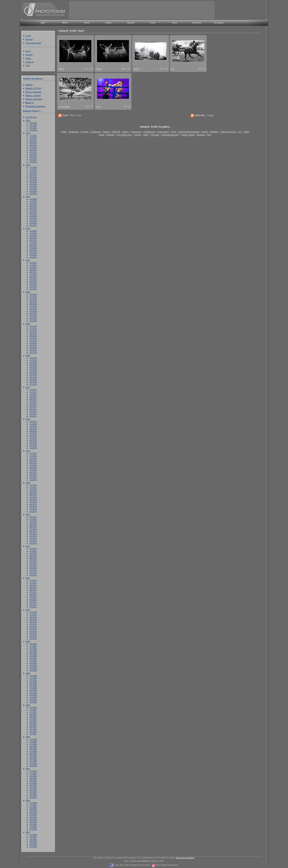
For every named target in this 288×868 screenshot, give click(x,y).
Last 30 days (31, 117)
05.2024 (33, 184)
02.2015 (33, 477)
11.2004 (33, 805)
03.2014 (33, 506)
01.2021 (33, 289)
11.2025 (33, 138)
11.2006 (33, 741)
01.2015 (33, 479)
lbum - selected (33, 95)
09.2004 (33, 810)
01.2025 (33, 162)
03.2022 (33, 252)
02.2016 (33, 445)
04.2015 (33, 472)
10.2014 (33, 490)
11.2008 (33, 678)
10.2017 (33, 394)
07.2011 (33, 592)
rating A (109, 23)
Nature (106, 132)
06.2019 (33, 340)
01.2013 (33, 543)
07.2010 (33, 624)
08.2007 (33, 717)
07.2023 (33, 211)
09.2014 (33, 492)
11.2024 (33, 169)
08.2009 (33, 653)
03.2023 (33, 220)
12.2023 (33, 199)
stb (172, 69)
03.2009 (33, 665)
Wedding (214, 132)
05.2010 (33, 629)
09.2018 (33, 365)
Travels (138, 135)
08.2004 (33, 812)
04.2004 (33, 822)
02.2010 (33, 636)
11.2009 (33, 646)
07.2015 (33, 465)
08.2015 (33, 463)
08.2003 (33, 844)
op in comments (33, 92)
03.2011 (33, 602)
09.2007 (33, 715)
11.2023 (33, 201)
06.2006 (33, 753)
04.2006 (33, 758)
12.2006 (33, 739)
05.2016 (33, 438)
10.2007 (33, 712)
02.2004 (33, 827)
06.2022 (33, 245)
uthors (29, 85)
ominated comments (35, 106)
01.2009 (33, 670)
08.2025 (33, 145)
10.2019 (33, 331)
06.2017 (33, 404)
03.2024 (33, 189)
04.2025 (33, 154)
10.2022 (33, 235)
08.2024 (33, 177)
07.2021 (33, 274)
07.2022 (33, 243)
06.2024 (33, 181)
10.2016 (33, 426)
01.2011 (33, 607)
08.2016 (33, 431)
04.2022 (33, 250)
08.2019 (33, 336)
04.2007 (33, 726)
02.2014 (33, 509)
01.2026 (33, 130)
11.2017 (33, 392)
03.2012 (33, 570)
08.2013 (33, 526)
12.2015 (33, 453)
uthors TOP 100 (33, 88)
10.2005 (33, 776)
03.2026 (33, 125)
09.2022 (33, 238)
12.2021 (33, 262)
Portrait (85, 132)
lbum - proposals (34, 99)
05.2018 (33, 375)
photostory (197, 23)
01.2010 (33, 638)
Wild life (116, 132)
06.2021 (33, 277)
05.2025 (33, 152)
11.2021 (33, 265)
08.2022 (33, 240)
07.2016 (33, 433)
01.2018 (33, 384)
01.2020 (33, 321)
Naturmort (136, 132)
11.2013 (33, 519)
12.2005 (33, 771)
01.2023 (33, 225)
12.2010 (33, 612)
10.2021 (33, 267)
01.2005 (33, 797)
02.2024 (33, 191)
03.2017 (33, 411)
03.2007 (33, 729)
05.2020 (33, 311)
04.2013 (33, 536)
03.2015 (33, 475)
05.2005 (33, 788)
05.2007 (33, 724)
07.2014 (33, 497)
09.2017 (33, 397)
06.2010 (33, 626)
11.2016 (33, 424)
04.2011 (33, 599)
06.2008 (33, 690)
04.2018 (33, 377)
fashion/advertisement (189, 132)
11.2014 (33, 487)
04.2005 (33, 790)
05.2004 (33, 819)
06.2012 (33, 563)
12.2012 (33, 548)
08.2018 (33, 367)
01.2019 (33, 352)
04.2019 (33, 345)
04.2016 (33, 440)
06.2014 (33, 499)
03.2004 (33, 824)
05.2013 (33, 533)
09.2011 (33, 587)
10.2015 (33, 458)
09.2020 (33, 301)
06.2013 (33, 531)
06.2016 (33, 436)
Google (210, 115)
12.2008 (33, 676)
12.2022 (33, 231)
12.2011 (33, 580)
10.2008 (33, 680)
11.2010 (33, 614)
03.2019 (33, 348)
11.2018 (33, 360)
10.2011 (33, 585)
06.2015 (33, 467)
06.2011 (33, 595)
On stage (155, 135)
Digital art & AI (228, 132)
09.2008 (33, 683)
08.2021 (33, 272)
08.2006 (33, 749)
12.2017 (33, 390)
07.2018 (33, 370)
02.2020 (33, 318)
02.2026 (33, 128)
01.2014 (33, 511)
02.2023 (33, 223)
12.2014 (33, 485)
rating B (131, 23)
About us (30, 62)
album (87, 23)
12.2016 (33, 421)
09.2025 (33, 143)
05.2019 (33, 343)
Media (65, 23)
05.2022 (33, 247)
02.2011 (33, 604)
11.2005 (33, 773)
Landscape (96, 132)
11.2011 (33, 583)
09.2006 (33, 746)
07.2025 (33, 147)
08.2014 (33, 494)
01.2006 (33, 765)
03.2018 (33, 379)
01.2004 (33, 829)
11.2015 (33, 455)
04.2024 (33, 186)
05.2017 (33, 406)
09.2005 (33, 778)
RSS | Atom (76, 115)
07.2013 (33, 529)
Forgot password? (33, 43)
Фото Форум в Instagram (167, 865)
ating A (30, 103)
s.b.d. (98, 106)
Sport (146, 135)
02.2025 (33, 159)
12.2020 (33, 294)
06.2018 (33, 372)
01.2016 (33, 448)
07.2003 (33, 846)
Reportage (74, 132)
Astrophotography (170, 135)
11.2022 (33, 233)
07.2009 (33, 656)
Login (28, 36)
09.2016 (33, 429)
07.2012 (33, 560)
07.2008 (33, 688)
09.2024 (33, 174)
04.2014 (33, 504)
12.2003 (33, 834)
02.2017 (33, 414)
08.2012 (33, 558)
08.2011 (33, 590)
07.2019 (33, 338)
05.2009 (33, 661)
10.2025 (33, 140)
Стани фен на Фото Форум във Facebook (132, 865)
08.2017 (33, 399)
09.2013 (33, 524)
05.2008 (33, 692)
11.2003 (33, 837)
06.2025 (33, 150)
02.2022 (33, 255)
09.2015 (33, 460)
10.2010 (33, 617)
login (43, 23)
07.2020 (33, 306)
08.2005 (33, 780)
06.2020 (33, 309)
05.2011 (33, 597)
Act (240, 132)
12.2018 (33, 358)
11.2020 (33, 297)
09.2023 (33, 206)
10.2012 (33, 553)
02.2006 (33, 763)
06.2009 (33, 658)
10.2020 (33, 299)
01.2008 (33, 702)
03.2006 (33, 761)
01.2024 (33, 193)
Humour (201, 135)
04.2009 (33, 663)
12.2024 (33, 167)
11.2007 (33, 710)
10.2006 (33, 744)
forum (153, 23)
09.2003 (33, 842)
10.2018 (33, 363)
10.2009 (33, 649)
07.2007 (33, 719)
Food (174, 132)
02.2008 (33, 700)
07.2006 (33, 751)
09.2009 (33, 651)
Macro (126, 132)
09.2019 (33, 333)
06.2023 (33, 213)
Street (64, 132)
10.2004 (33, 807)
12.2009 (33, 644)
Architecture (149, 132)
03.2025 (33, 157)
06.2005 (33, 785)
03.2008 (33, 697)
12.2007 (33, 707)
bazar (175, 23)
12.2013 (33, 517)
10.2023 (33, 204)
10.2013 (33, 521)
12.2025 (33, 135)
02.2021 (33, 286)
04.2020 (33, 313)
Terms (28, 58)
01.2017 (33, 416)
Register (29, 39)
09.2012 (33, 556)
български (219, 23)
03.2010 (33, 634)
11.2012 (33, 551)
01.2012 (33, 575)
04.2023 (33, 218)
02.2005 (33, 795)
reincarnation (64, 106)
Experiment (163, 132)
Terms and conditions (185, 858)
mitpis (136, 69)
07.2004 (33, 815)
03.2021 (33, 284)
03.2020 (33, 316)
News (28, 51)
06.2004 (33, 817)
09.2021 (33, 270)
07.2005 (33, 783)
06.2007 (33, 722)
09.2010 (33, 619)
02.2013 (33, 541)
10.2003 (33, 839)
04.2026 (33, 123)
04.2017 (33, 409)
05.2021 (33, 279)
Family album (188, 135)
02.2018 (33, 382)
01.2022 (33, 257)
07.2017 (33, 402)
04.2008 (33, 695)
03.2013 (33, 538)
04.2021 (33, 282)
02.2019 (33, 350)
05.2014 (33, 502)
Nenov (61, 69)
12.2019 (33, 326)
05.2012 (33, 565)
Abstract (110, 135)
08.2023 (33, 208)
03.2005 (33, 792)
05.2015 (33, 470)
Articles (29, 55)
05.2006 (33, 756)
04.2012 (33, 568)
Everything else (124, 135)
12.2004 (33, 803)
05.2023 (33, 216)
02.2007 (33, 731)
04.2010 (33, 631)
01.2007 (33, 734)
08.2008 (33, 685)
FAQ (28, 65)
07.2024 (33, 179)
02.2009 (33, 668)
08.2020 (33, 304)
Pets (209, 135)
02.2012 (33, 572)
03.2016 (33, 443)
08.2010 (33, 622)
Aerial (205, 132)
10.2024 (33, 172)
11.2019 (33, 328)
